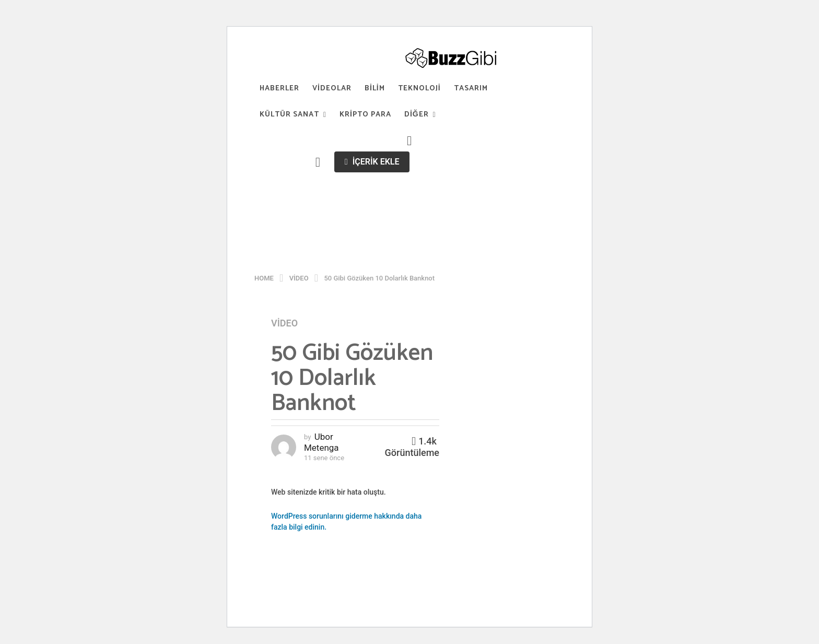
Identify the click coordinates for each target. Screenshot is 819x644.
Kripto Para (365, 115)
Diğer (417, 115)
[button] (409, 141)
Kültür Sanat (289, 115)
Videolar (332, 89)
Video (284, 323)
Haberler (279, 89)
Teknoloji (419, 89)
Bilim (375, 89)
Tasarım (471, 89)
